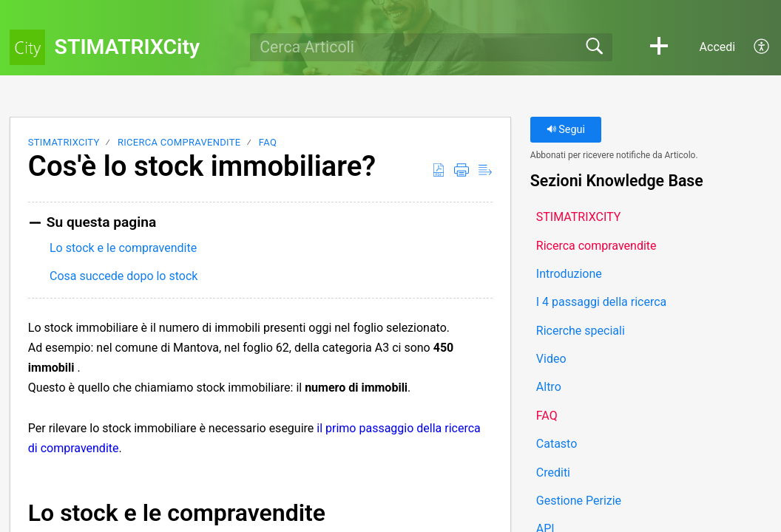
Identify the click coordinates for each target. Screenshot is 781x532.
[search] (431, 47)
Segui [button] (566, 130)
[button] (659, 47)
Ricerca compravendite (179, 142)
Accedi (718, 47)
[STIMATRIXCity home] (27, 47)
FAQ (268, 142)
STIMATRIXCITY (64, 142)
